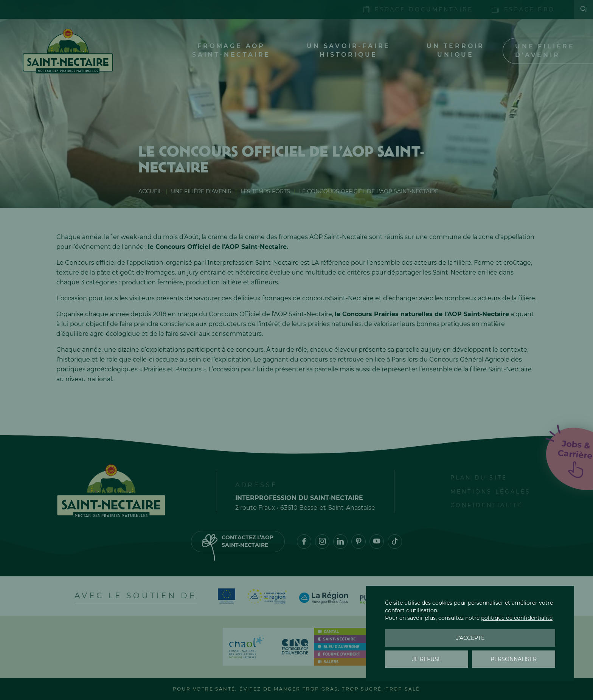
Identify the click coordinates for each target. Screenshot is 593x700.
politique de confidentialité (517, 618)
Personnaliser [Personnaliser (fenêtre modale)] (514, 659)
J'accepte (470, 638)
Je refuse (427, 659)
